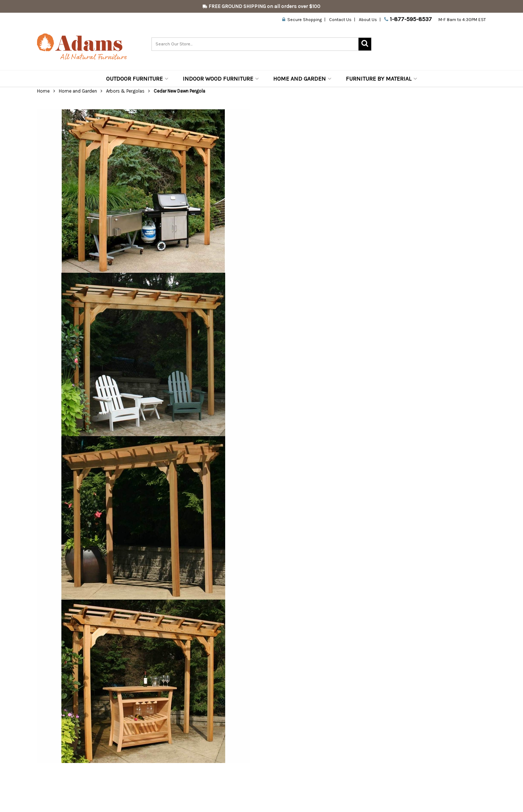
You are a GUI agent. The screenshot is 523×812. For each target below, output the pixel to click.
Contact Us (340, 20)
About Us (368, 20)
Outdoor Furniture (137, 79)
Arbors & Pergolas (125, 91)
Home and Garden (302, 79)
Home (43, 91)
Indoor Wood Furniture (221, 79)
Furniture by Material (381, 79)
